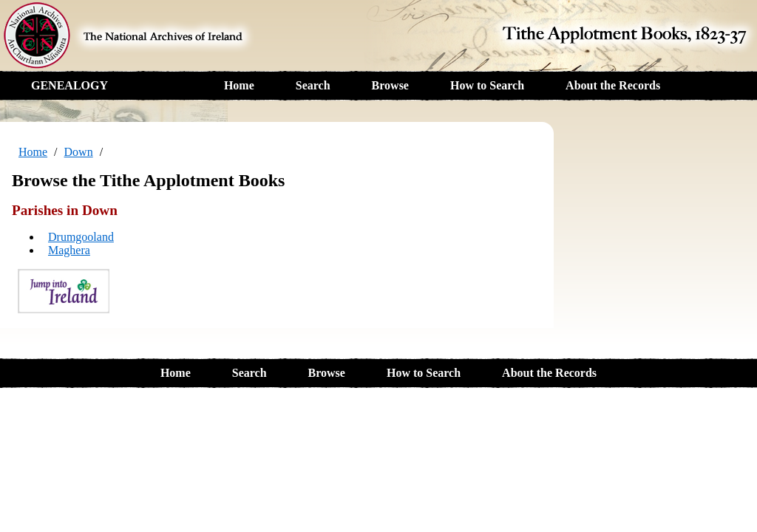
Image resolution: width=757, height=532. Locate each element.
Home (239, 85)
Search (313, 85)
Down (79, 152)
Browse (390, 85)
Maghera (69, 250)
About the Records (613, 85)
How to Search (487, 85)
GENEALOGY (69, 85)
